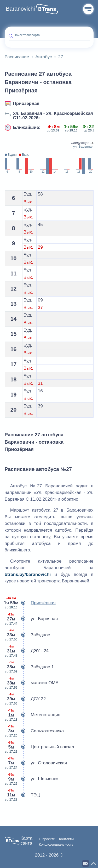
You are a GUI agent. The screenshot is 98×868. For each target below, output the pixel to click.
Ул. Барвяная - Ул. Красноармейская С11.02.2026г (53, 116)
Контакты (66, 839)
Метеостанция (33, 715)
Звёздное (27, 635)
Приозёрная (26, 103)
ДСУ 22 (25, 699)
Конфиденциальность (56, 845)
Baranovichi (21, 9)
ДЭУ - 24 (27, 651)
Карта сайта (26, 841)
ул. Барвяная (31, 619)
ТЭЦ (22, 795)
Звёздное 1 (29, 667)
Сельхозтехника (34, 731)
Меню (88, 9)
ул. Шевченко (32, 779)
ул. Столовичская (36, 763)
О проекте (47, 839)
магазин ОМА (32, 683)
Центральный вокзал (39, 747)
